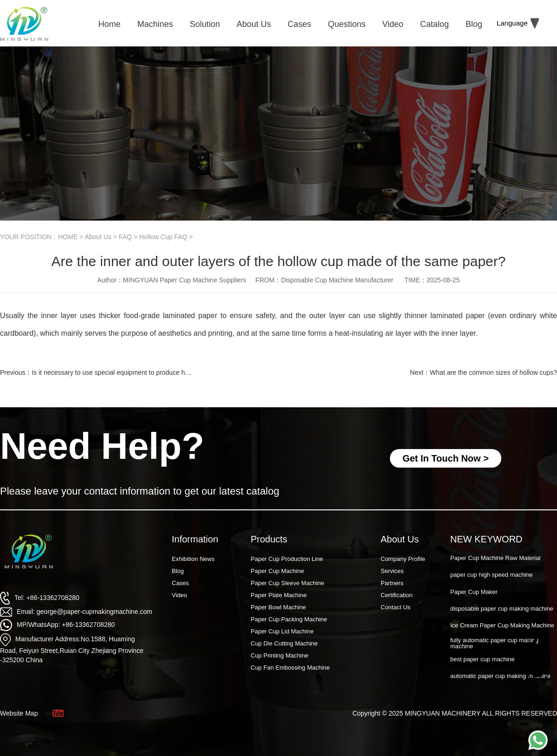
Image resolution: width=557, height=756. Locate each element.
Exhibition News (193, 559)
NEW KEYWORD (486, 539)
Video (179, 595)
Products (269, 539)
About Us (98, 237)
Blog (178, 571)
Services (392, 571)
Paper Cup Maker (474, 592)
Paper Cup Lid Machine (282, 631)
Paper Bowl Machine (278, 607)
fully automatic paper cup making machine (494, 643)
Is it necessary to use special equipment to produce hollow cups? (125, 372)
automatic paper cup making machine (500, 676)
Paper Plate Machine (279, 595)
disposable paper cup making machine (502, 609)
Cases (180, 583)
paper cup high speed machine (492, 575)
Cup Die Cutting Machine (284, 643)
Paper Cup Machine (277, 571)
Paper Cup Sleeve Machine (287, 583)
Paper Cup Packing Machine (289, 619)
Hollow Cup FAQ (163, 237)
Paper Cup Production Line (287, 559)
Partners (392, 583)
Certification (397, 595)
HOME (68, 237)
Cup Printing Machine (279, 655)
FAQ (125, 237)
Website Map (19, 713)
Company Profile (403, 559)
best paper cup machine (483, 659)
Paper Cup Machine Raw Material (495, 558)
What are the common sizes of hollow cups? (493, 372)
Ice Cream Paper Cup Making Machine (502, 625)
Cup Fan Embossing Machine (290, 668)
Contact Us (395, 607)
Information (195, 539)
